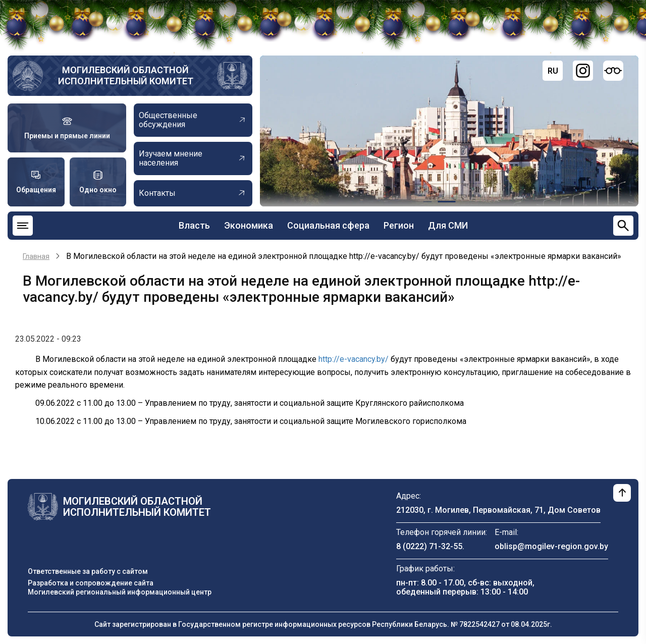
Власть (194, 225)
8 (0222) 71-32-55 (429, 546)
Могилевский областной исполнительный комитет (126, 75)
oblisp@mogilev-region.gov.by (551, 546)
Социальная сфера (328, 225)
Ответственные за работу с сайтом (88, 571)
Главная (36, 256)
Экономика (249, 225)
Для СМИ (448, 225)
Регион (399, 225)
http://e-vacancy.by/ (354, 359)
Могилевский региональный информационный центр (120, 592)
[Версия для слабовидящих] (613, 71)
